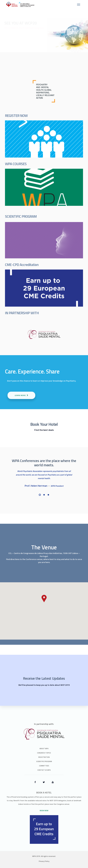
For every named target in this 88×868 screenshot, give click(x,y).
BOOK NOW (44, 811)
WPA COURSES (16, 164)
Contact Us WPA (44, 770)
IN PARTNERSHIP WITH (22, 313)
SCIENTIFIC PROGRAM (21, 216)
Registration (44, 757)
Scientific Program (44, 761)
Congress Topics (44, 753)
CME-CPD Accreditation (22, 265)
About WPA (44, 749)
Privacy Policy (44, 861)
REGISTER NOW (16, 116)
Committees (44, 766)
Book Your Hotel (44, 424)
